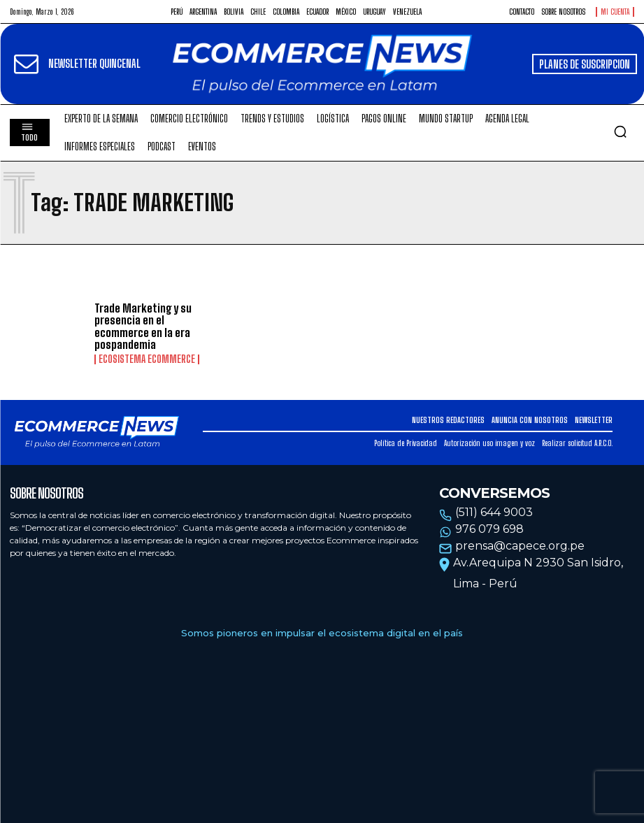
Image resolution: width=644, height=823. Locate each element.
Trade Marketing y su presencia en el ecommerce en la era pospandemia (143, 327)
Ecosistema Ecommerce (147, 359)
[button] (620, 131)
